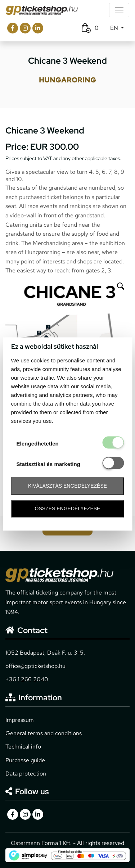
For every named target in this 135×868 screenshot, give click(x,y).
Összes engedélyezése (68, 508)
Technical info (23, 747)
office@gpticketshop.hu (35, 666)
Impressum (20, 720)
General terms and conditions (44, 733)
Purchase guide (25, 760)
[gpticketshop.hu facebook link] (13, 28)
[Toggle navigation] (119, 10)
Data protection (26, 774)
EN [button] (115, 28)
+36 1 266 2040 (27, 679)
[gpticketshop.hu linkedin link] (38, 28)
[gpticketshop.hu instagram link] (25, 28)
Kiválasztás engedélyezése (67, 486)
